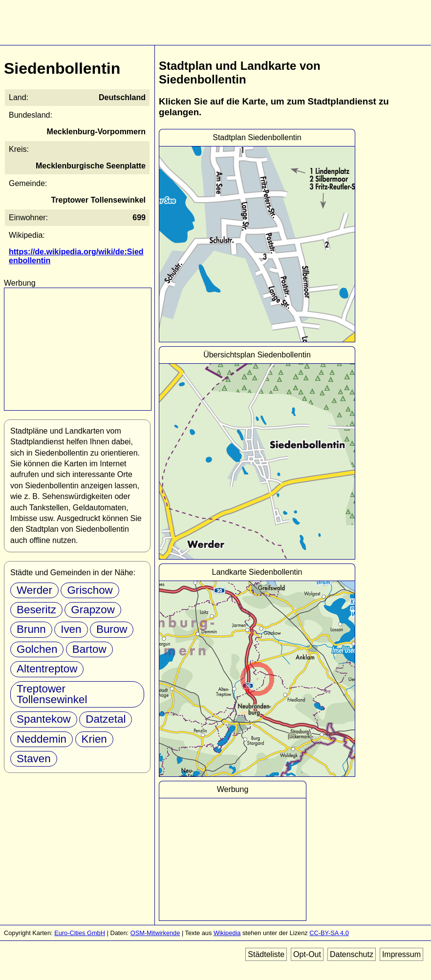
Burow (112, 629)
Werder (34, 590)
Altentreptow (47, 669)
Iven (71, 629)
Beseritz (36, 610)
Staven (34, 759)
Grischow (90, 590)
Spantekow (44, 719)
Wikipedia (227, 933)
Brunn (31, 629)
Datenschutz (352, 954)
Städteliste (266, 954)
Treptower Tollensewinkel (52, 694)
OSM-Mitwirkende (155, 933)
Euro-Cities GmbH (80, 933)
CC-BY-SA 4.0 (329, 933)
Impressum (401, 954)
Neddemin (42, 739)
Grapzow (93, 610)
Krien (94, 739)
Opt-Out (307, 954)
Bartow (89, 649)
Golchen (37, 649)
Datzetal (106, 719)
